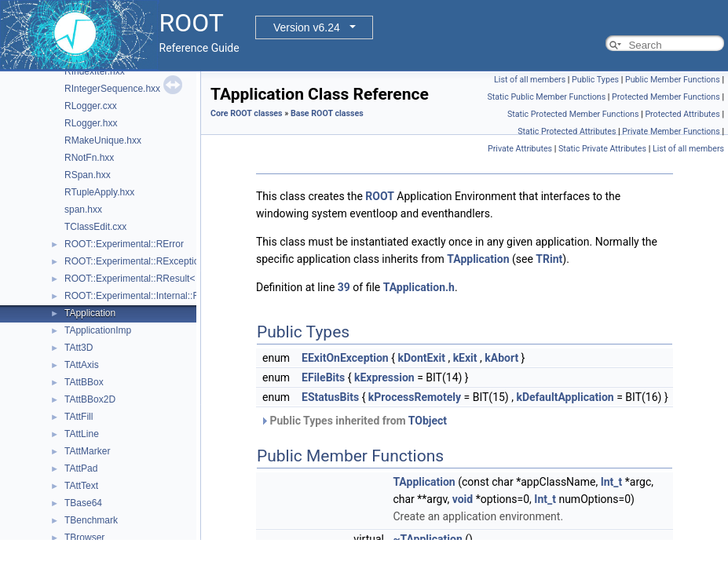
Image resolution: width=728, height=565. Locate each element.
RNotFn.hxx (89, 158)
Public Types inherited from (353, 421)
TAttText (81, 486)
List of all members (530, 80)
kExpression (384, 377)
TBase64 (83, 503)
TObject (428, 421)
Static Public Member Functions (546, 97)
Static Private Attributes (602, 149)
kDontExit (421, 358)
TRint (549, 259)
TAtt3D (79, 348)
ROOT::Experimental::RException (134, 261)
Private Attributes (520, 149)
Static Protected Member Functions (573, 114)
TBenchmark (91, 520)
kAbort (501, 358)
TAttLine (82, 434)
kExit (465, 358)
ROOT (380, 196)
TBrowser (84, 538)
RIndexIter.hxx (95, 71)
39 (344, 287)
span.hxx (83, 210)
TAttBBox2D (90, 399)
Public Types (595, 80)
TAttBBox (84, 382)
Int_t (612, 482)
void (463, 499)
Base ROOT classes (327, 113)
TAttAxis (82, 365)
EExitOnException (345, 358)
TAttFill (79, 417)
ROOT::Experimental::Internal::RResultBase (156, 296)
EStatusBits (330, 397)
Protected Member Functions (666, 97)
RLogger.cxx (91, 106)
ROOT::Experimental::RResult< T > (138, 279)
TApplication (90, 313)
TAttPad (81, 468)
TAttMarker (87, 451)
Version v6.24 (307, 27)
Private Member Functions (671, 131)
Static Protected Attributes (567, 131)
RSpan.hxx (88, 175)
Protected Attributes (682, 114)
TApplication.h (419, 287)
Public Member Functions (673, 80)
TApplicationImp (98, 330)
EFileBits (323, 377)
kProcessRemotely (415, 397)
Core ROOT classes (247, 113)
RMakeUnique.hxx (103, 140)
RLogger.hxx (91, 123)
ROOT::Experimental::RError (124, 244)
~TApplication (427, 539)
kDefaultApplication (565, 397)
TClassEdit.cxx (95, 227)
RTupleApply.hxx (99, 192)
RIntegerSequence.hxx (112, 89)
